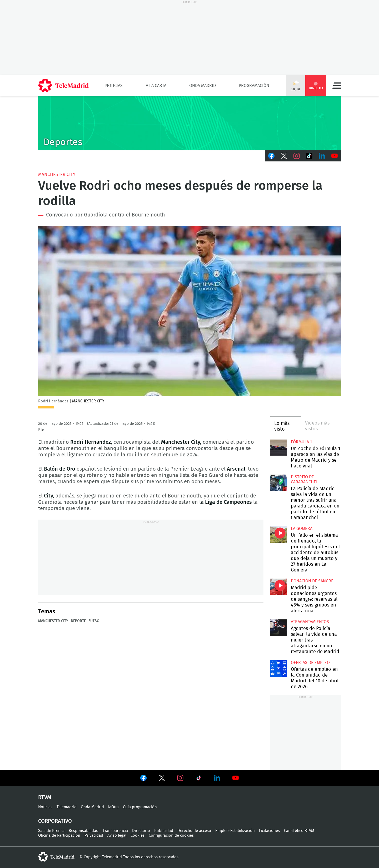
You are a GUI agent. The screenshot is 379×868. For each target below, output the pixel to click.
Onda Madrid (203, 86)
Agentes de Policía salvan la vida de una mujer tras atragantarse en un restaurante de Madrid (278, 628)
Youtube (335, 156)
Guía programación (140, 807)
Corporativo (55, 821)
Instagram (297, 156)
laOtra (113, 807)
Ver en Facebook (143, 779)
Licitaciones (269, 831)
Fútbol (95, 621)
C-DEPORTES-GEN (189, 123)
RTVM (45, 797)
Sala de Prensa (51, 831)
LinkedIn (322, 156)
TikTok (309, 156)
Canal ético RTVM (299, 831)
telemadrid (56, 857)
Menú (337, 86)
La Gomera (302, 529)
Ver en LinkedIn (217, 778)
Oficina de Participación (59, 835)
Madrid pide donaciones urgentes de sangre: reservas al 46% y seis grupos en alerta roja (278, 587)
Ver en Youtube (236, 778)
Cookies (138, 835)
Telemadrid (67, 807)
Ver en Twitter (162, 779)
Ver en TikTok (199, 779)
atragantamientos (310, 622)
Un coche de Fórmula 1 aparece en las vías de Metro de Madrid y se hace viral (278, 448)
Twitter (284, 156)
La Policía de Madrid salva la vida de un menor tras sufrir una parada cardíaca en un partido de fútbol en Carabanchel (278, 483)
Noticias (114, 86)
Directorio (141, 831)
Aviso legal (117, 835)
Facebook (271, 156)
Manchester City (57, 174)
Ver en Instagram (180, 778)
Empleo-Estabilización (235, 831)
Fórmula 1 (301, 442)
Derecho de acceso (194, 831)
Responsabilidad (84, 831)
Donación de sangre (312, 581)
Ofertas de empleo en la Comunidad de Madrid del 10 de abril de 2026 (278, 669)
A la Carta (156, 86)
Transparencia (115, 831)
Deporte (78, 621)
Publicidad (164, 831)
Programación (254, 86)
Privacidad (94, 835)
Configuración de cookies (171, 835)
